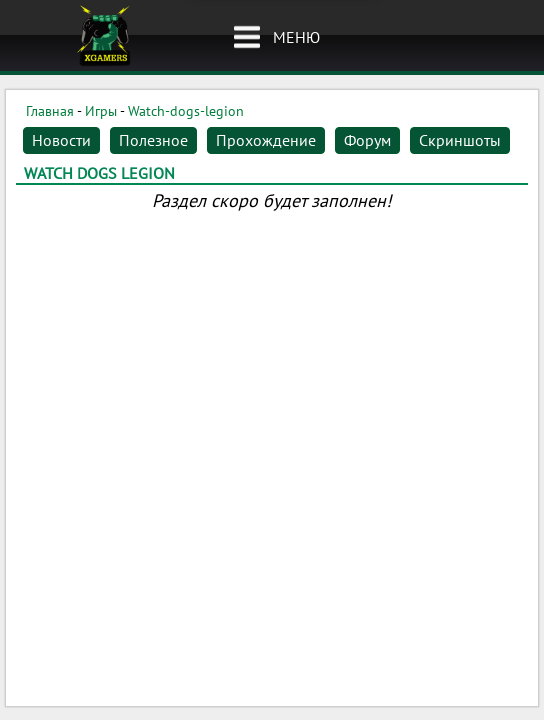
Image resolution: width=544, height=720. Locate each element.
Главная (50, 111)
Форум (367, 140)
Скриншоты (460, 140)
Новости (61, 140)
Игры (101, 111)
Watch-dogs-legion (186, 111)
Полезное (153, 140)
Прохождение (266, 140)
